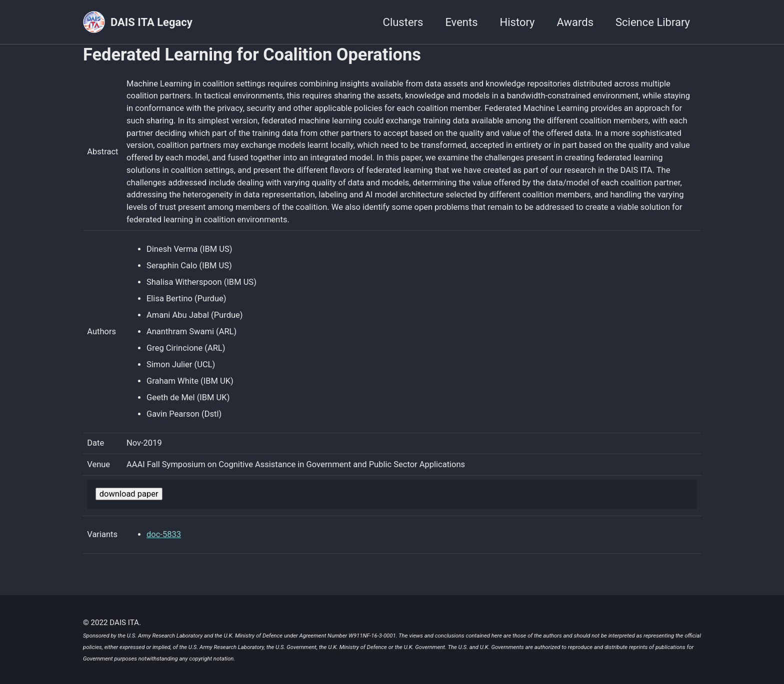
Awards (575, 22)
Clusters (403, 22)
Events (461, 22)
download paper (129, 494)
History (517, 22)
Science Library (653, 22)
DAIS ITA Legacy (151, 22)
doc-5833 (164, 534)
